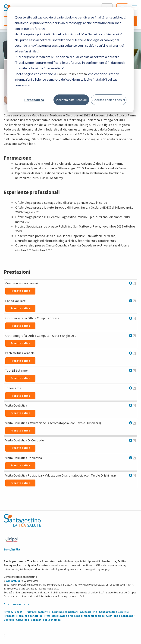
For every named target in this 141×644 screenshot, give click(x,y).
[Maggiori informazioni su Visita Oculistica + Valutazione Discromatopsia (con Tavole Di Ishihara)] (134, 423)
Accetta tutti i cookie (71, 100)
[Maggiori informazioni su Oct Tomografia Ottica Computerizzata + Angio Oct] (134, 336)
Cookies (9, 620)
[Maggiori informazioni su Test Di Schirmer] (134, 371)
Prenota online (20, 291)
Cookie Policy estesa (72, 74)
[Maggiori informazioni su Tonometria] (134, 388)
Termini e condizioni (65, 612)
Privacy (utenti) (14, 612)
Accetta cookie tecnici (109, 100)
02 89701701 (13, 581)
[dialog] (70, 60)
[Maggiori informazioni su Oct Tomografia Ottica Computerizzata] (134, 318)
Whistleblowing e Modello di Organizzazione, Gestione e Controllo (90, 616)
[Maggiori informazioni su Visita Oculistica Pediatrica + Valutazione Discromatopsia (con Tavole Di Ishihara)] (134, 475)
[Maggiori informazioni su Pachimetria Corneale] (134, 353)
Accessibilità (89, 612)
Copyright (22, 620)
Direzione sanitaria (16, 604)
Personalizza (34, 100)
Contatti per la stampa (46, 620)
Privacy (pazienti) (38, 612)
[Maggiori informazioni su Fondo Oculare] (134, 301)
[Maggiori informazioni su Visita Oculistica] (134, 405)
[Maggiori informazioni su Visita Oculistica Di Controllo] (134, 440)
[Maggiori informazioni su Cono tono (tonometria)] (134, 283)
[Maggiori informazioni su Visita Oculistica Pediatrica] (134, 458)
